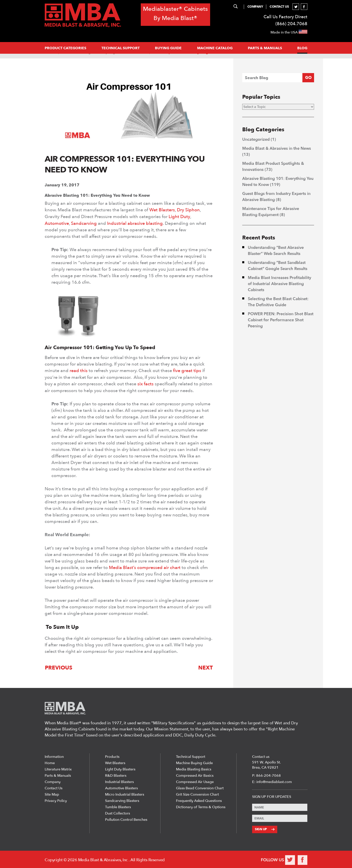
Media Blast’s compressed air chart (145, 567)
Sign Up (265, 828)
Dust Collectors (118, 812)
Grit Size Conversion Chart (197, 794)
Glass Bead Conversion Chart (200, 787)
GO (308, 78)
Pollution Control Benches (126, 819)
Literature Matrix (58, 768)
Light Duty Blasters (120, 768)
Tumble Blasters (118, 806)
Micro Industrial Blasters (125, 794)
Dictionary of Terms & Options (201, 806)
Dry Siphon (188, 210)
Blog (302, 48)
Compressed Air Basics (195, 775)
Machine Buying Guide (194, 762)
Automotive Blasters (121, 787)
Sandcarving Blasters (122, 800)
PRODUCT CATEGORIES (65, 48)
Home (50, 762)
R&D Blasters (116, 775)
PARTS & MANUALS (265, 48)
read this (79, 370)
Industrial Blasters (119, 781)
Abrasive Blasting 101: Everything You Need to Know (97, 195)
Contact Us (279, 7)
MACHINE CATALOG (215, 48)
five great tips (187, 370)
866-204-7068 (268, 775)
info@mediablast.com (274, 781)
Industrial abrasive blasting (135, 223)
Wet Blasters (162, 210)
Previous (58, 667)
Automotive (57, 223)
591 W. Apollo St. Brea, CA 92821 (266, 764)
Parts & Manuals (58, 775)
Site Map (52, 794)
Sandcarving (84, 223)
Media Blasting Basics (194, 768)
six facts (145, 383)
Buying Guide (168, 48)
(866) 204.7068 (291, 24)
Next (206, 667)
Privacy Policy (56, 800)
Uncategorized (256, 139)
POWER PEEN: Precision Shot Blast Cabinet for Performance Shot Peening (281, 320)
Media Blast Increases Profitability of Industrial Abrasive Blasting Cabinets (279, 284)
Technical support (121, 48)
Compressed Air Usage (195, 781)
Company (255, 7)
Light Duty (179, 216)
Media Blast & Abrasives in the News (277, 148)
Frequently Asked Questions (199, 800)
